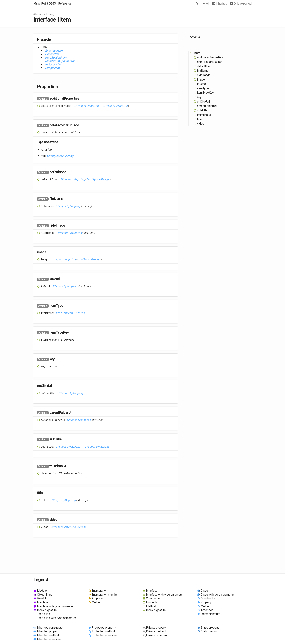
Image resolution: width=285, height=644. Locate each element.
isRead (201, 84)
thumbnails (204, 115)
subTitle (202, 110)
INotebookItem (54, 64)
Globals (38, 14)
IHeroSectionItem (55, 58)
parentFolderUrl (207, 106)
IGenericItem (52, 54)
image (201, 80)
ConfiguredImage (98, 180)
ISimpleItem (52, 68)
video (201, 124)
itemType (203, 88)
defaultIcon (204, 66)
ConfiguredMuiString (60, 156)
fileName (203, 71)
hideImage (204, 75)
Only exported (243, 4)
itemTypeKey (205, 93)
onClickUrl (203, 102)
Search (197, 4)
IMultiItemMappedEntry (59, 61)
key (199, 97)
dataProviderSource (210, 62)
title (199, 119)
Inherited (222, 4)
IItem (49, 14)
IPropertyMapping (87, 106)
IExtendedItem (53, 51)
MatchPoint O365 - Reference (52, 4)
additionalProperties (210, 57)
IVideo (82, 527)
